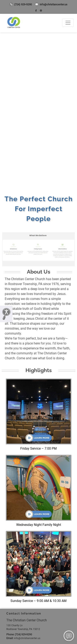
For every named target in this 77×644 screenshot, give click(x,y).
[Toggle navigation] (68, 23)
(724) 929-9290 (21, 4)
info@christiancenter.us (51, 4)
